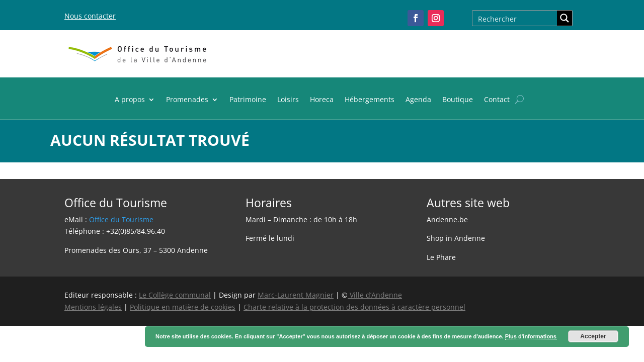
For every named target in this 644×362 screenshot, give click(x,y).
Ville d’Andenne (375, 295)
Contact (497, 100)
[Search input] (515, 18)
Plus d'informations (531, 336)
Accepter (593, 336)
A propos (130, 100)
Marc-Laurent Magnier (296, 295)
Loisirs (288, 100)
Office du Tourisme (121, 219)
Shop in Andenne (456, 238)
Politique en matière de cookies (183, 307)
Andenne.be (447, 219)
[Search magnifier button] (565, 18)
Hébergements (370, 100)
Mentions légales (93, 307)
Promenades (187, 100)
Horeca (322, 100)
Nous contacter (90, 16)
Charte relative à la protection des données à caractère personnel (354, 307)
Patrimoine (248, 100)
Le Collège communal (175, 295)
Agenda (418, 100)
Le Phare (441, 257)
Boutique (458, 100)
